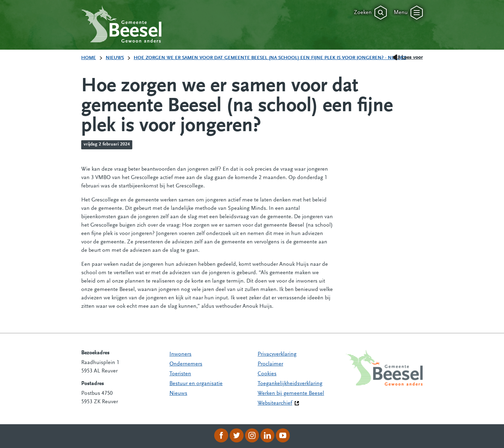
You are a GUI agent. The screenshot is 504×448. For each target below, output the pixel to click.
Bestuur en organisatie (196, 384)
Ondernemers (186, 364)
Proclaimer (270, 364)
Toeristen (180, 374)
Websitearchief (275, 403)
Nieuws (178, 393)
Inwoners (180, 354)
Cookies (267, 374)
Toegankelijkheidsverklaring (290, 384)
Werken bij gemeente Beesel (291, 393)
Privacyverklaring (277, 354)
